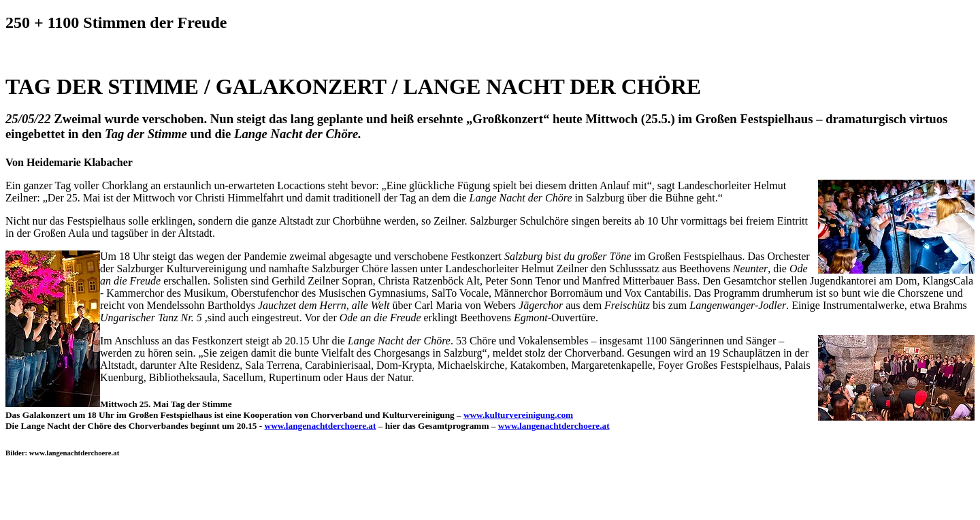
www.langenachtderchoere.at (321, 426)
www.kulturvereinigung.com (518, 415)
